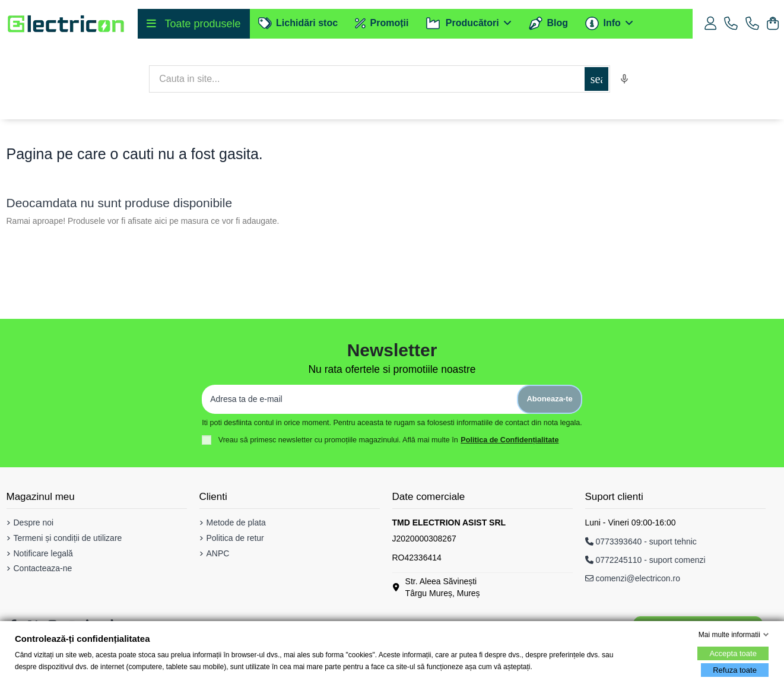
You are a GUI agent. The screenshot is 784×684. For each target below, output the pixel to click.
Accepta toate (733, 653)
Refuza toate (735, 670)
